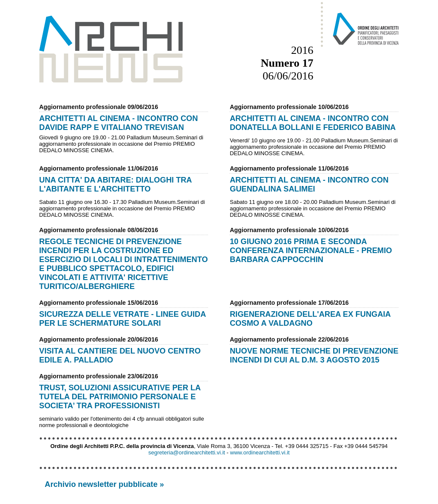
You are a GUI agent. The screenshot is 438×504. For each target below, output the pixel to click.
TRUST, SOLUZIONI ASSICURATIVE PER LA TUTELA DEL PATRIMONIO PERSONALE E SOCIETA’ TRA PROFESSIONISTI (120, 397)
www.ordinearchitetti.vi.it (260, 452)
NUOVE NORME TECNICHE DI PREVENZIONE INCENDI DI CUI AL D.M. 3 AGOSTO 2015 (314, 355)
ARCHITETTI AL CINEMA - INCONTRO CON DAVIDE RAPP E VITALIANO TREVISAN (119, 123)
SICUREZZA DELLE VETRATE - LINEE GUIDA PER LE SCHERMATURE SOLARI (123, 319)
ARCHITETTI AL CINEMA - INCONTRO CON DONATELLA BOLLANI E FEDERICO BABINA (313, 123)
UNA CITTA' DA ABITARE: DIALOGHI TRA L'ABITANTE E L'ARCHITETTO (116, 184)
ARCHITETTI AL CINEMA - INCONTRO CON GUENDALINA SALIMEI (309, 184)
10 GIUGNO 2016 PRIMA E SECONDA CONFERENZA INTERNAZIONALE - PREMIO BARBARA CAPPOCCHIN (311, 251)
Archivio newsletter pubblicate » (105, 484)
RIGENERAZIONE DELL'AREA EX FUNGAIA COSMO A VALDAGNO (310, 319)
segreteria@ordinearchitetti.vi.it (187, 452)
